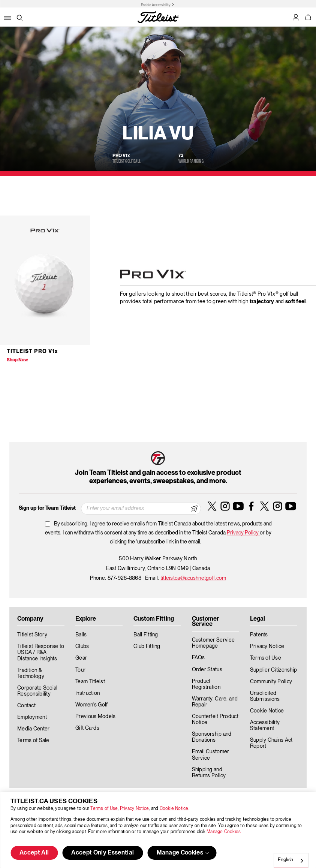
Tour (80, 670)
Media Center (33, 729)
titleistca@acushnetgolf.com (193, 578)
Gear (81, 658)
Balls (81, 635)
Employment (32, 717)
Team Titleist (90, 682)
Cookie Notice (174, 809)
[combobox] (291, 861)
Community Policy (271, 682)
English (285, 860)
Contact (26, 706)
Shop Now (17, 360)
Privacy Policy (243, 533)
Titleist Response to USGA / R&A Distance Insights (41, 652)
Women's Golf (91, 705)
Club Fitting (147, 647)
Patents (259, 635)
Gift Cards (87, 728)
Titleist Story (32, 635)
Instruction (88, 693)
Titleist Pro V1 (32, 352)
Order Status (207, 670)
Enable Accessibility (156, 5)
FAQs (198, 658)
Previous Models (95, 717)
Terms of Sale (33, 741)
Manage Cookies (224, 832)
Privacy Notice (134, 809)
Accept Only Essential (103, 853)
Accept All (34, 853)
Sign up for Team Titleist (47, 508)
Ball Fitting (146, 635)
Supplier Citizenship (274, 670)
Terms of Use (104, 809)
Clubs (82, 647)
